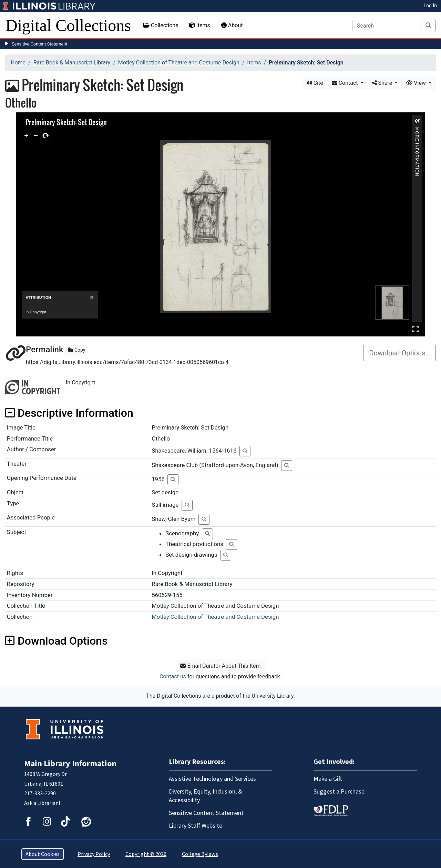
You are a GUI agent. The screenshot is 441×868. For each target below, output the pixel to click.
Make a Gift (328, 779)
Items (199, 25)
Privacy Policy (94, 854)
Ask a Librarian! (42, 803)
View (417, 83)
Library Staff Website (196, 826)
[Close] (92, 297)
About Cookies (43, 854)
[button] (417, 121)
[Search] (387, 26)
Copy (77, 350)
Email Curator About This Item (220, 666)
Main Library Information (70, 764)
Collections (161, 25)
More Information (417, 130)
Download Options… (399, 353)
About (232, 25)
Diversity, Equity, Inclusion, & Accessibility (206, 796)
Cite (315, 83)
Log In (430, 6)
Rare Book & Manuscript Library (72, 63)
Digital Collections (68, 25)
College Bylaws (200, 854)
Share (383, 83)
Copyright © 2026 (146, 854)
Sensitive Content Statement (40, 44)
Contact (346, 83)
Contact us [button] (173, 677)
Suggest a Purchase (339, 792)
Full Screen (416, 329)
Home (18, 63)
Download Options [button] (56, 641)
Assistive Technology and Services (212, 779)
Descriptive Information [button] (69, 413)
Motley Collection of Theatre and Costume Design (179, 63)
